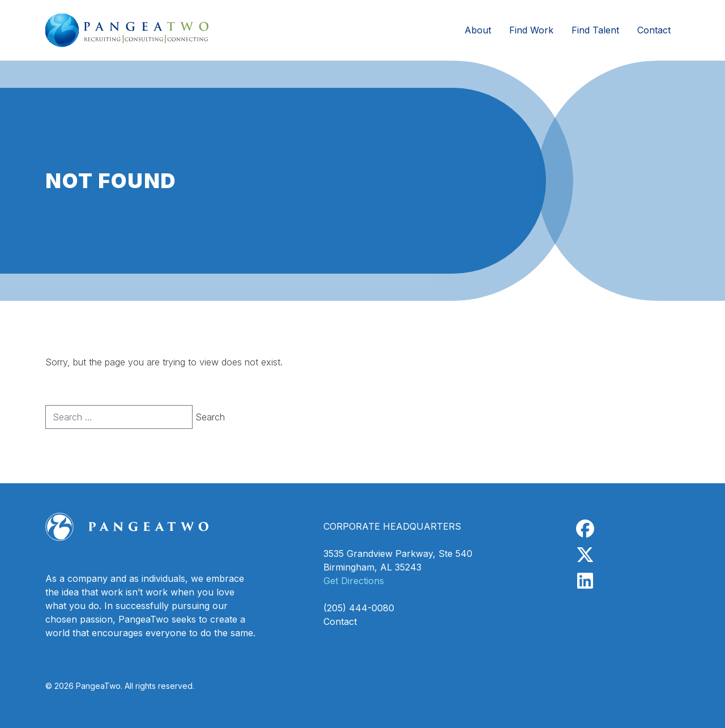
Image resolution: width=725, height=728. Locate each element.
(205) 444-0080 (359, 608)
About (478, 30)
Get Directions (354, 581)
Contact (654, 30)
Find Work (531, 30)
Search (210, 417)
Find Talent (595, 30)
